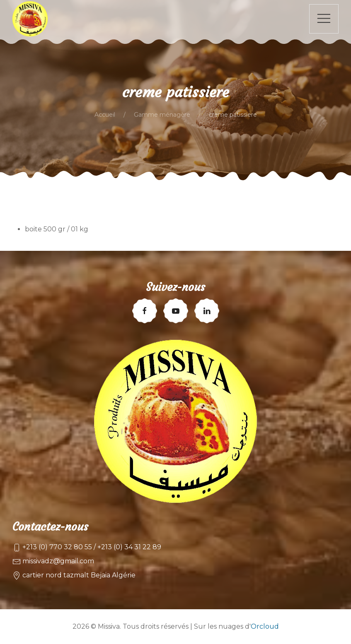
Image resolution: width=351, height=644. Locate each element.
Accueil (105, 114)
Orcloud (265, 626)
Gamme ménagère (162, 114)
